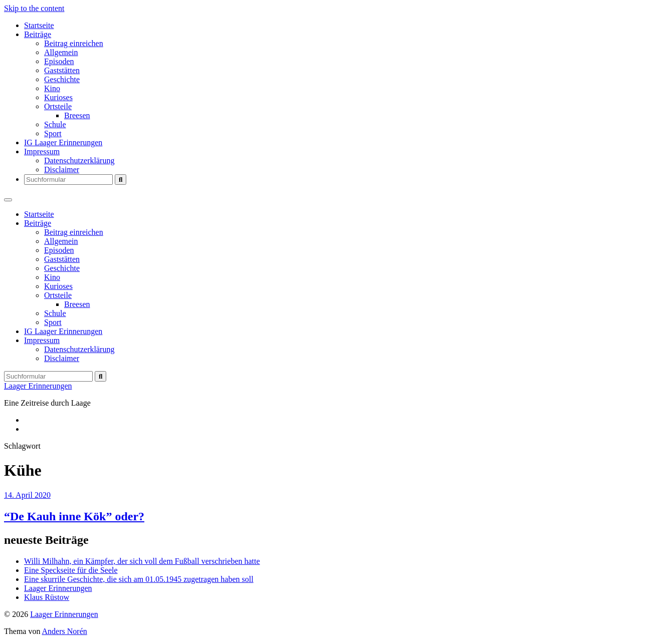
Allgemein (61, 52)
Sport (53, 133)
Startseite (39, 25)
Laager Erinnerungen (38, 386)
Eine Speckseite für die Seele (71, 570)
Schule (55, 124)
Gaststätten (62, 70)
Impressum (42, 151)
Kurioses (58, 97)
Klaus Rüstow (47, 597)
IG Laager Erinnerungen (63, 142)
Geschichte (62, 79)
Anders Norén (65, 631)
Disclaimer (62, 170)
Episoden (59, 61)
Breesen (77, 115)
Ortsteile (58, 106)
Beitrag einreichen (74, 43)
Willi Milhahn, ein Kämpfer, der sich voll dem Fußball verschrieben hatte (142, 561)
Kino (52, 88)
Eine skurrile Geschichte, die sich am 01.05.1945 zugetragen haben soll (139, 579)
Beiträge (38, 34)
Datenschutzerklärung (79, 160)
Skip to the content (34, 8)
